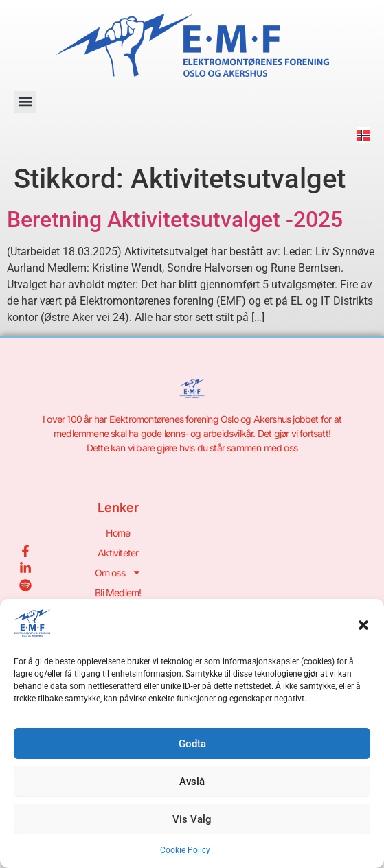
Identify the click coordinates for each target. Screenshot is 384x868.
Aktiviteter (118, 553)
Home (118, 533)
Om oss (118, 573)
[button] (363, 625)
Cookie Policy (185, 850)
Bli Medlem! (118, 593)
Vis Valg (192, 819)
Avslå (192, 782)
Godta (192, 744)
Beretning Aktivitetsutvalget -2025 (175, 220)
